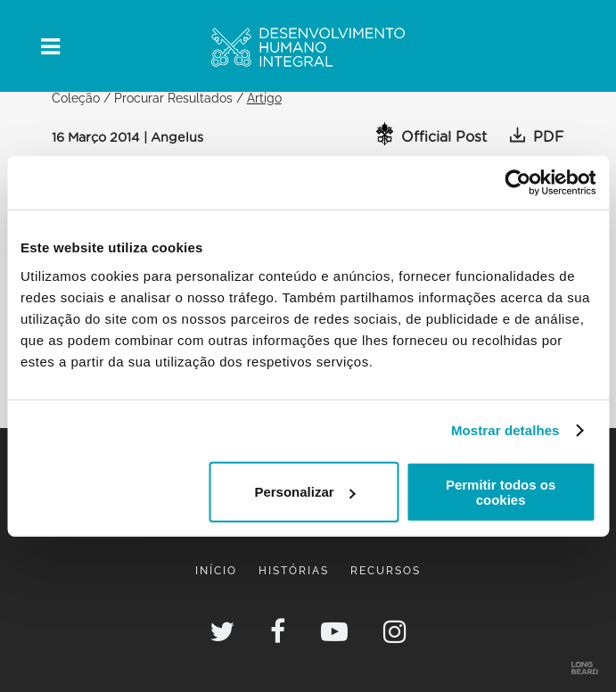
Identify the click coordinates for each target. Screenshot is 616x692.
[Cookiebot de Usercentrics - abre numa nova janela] (517, 183)
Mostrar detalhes (505, 430)
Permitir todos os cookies (501, 491)
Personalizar (304, 492)
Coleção (76, 98)
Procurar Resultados (173, 98)
